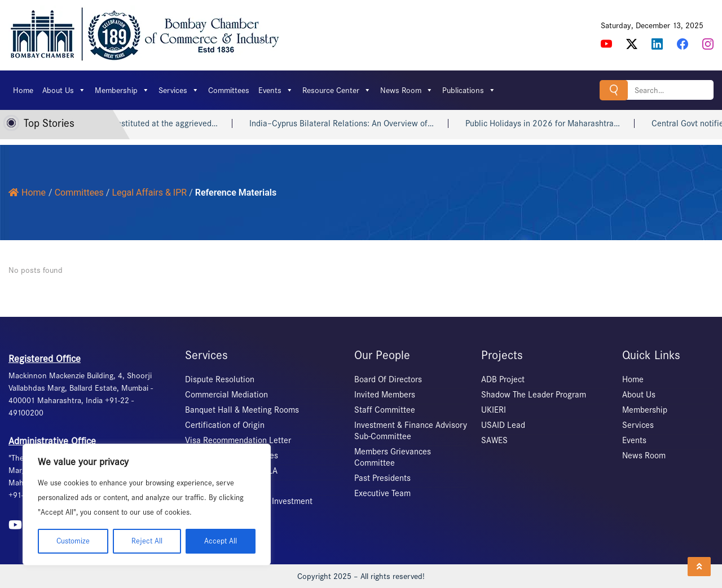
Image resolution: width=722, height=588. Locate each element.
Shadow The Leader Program (534, 395)
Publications (469, 90)
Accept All (221, 541)
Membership (122, 90)
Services (179, 90)
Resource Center (337, 90)
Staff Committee (385, 410)
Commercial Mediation (226, 395)
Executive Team (382, 493)
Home (23, 90)
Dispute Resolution (220, 379)
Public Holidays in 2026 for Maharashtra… (552, 123)
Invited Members (385, 395)
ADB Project (503, 379)
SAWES (494, 440)
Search (614, 90)
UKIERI (494, 410)
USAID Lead (503, 425)
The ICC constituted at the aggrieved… (157, 123)
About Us (64, 90)
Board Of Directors (388, 379)
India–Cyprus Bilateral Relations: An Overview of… (351, 123)
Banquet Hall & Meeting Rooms (242, 410)
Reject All (147, 541)
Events (276, 90)
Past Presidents (382, 478)
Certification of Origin (225, 425)
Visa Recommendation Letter (238, 440)
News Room (407, 90)
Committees (229, 90)
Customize (73, 541)
